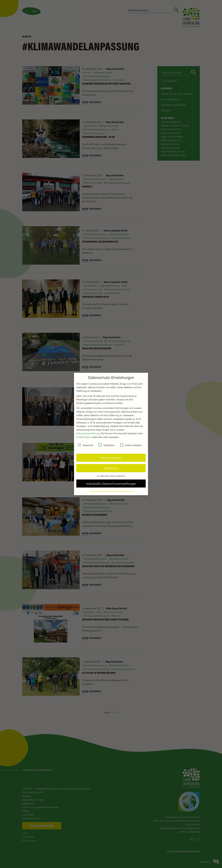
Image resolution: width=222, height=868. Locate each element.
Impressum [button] (128, 488)
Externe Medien (131, 442)
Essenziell (85, 442)
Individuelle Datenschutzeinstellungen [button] (111, 480)
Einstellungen (84, 434)
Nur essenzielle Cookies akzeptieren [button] (111, 473)
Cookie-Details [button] (96, 488)
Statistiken (107, 442)
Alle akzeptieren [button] (111, 455)
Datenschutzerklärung (88, 430)
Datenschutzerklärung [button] (113, 488)
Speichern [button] (111, 465)
